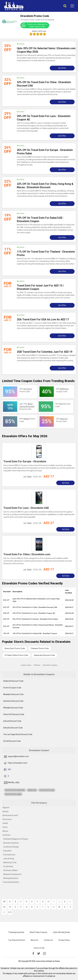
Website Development (12, 874)
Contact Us (48, 940)
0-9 (10, 912)
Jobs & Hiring (9, 859)
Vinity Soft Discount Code (14, 714)
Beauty (6, 811)
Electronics (7, 819)
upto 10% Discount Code (27, 406)
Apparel (6, 808)
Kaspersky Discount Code (44, 655)
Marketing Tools (10, 862)
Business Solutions (11, 843)
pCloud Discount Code (12, 721)
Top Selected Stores (17, 940)
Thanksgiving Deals (16, 932)
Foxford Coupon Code (12, 688)
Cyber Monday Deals (61, 932)
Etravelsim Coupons (50, 665)
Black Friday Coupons (39, 932)
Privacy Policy (64, 940)
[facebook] (33, 954)
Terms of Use (39, 948)
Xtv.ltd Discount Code (12, 741)
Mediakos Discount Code (13, 694)
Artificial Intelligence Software (16, 839)
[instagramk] (44, 954)
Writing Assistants (11, 878)
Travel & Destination (11, 882)
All (4, 902)
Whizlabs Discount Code (13, 708)
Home (5, 827)
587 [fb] (9, 769)
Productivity (8, 866)
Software (7, 835)
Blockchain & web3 (10, 815)
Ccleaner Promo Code (40, 648)
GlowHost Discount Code (13, 701)
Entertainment (9, 855)
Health (5, 823)
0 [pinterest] (8, 776)
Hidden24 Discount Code (13, 681)
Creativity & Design (11, 847)
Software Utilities (10, 870)
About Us (34, 940)
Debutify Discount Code (13, 728)
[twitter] (39, 954)
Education (7, 851)
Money (5, 831)
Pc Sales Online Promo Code (16, 655)
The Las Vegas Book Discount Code (18, 734)
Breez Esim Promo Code (15, 648)
